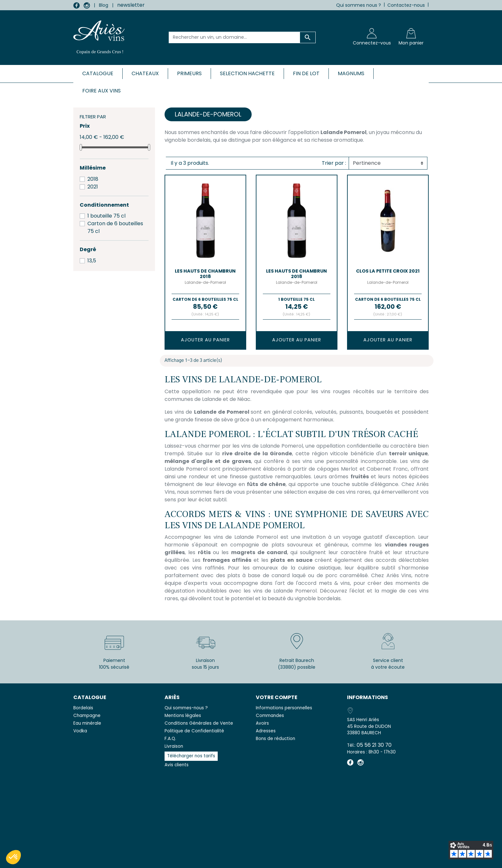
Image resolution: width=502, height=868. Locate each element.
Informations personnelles (284, 708)
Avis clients (177, 765)
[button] (13, 857)
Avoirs (262, 723)
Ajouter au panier (205, 340)
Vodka (80, 731)
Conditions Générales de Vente (199, 723)
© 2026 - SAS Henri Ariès (251, 859)
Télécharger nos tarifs (191, 756)
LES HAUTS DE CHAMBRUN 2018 (205, 274)
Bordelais (83, 708)
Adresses (266, 731)
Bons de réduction (275, 739)
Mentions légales (183, 716)
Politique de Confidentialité (194, 731)
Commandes (270, 716)
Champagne (87, 716)
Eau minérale (87, 723)
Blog (104, 5)
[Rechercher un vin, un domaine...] (235, 37)
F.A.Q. (170, 739)
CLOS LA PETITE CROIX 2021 (388, 271)
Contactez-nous (406, 5)
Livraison (174, 746)
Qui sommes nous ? (359, 5)
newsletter (131, 5)
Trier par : (334, 163)
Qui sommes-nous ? (186, 708)
